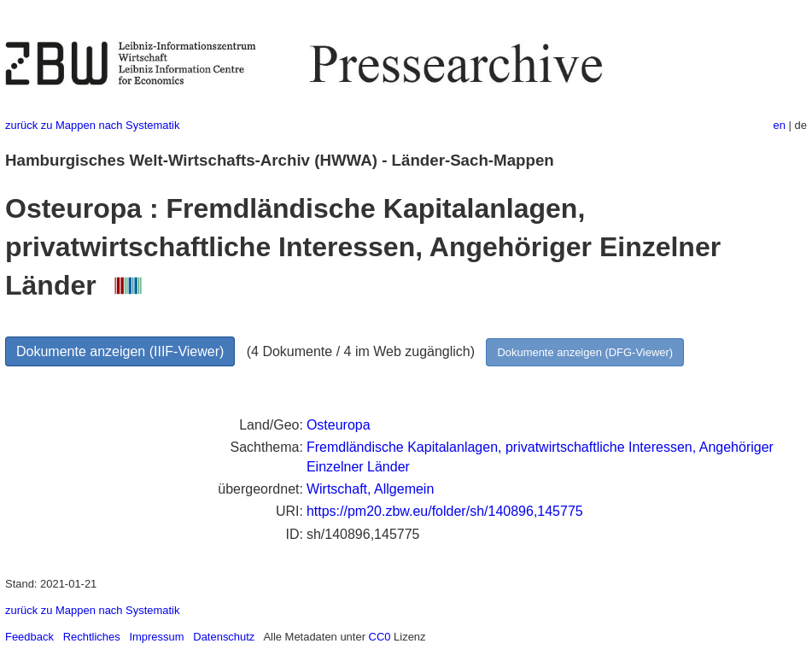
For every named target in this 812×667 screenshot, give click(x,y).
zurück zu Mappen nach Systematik (92, 125)
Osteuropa (339, 425)
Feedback (29, 637)
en (780, 125)
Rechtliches (92, 637)
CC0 (380, 637)
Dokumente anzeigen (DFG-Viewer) (585, 352)
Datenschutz (224, 637)
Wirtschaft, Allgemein (370, 489)
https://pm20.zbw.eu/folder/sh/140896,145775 (445, 511)
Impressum (156, 637)
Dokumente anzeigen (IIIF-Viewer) (120, 351)
